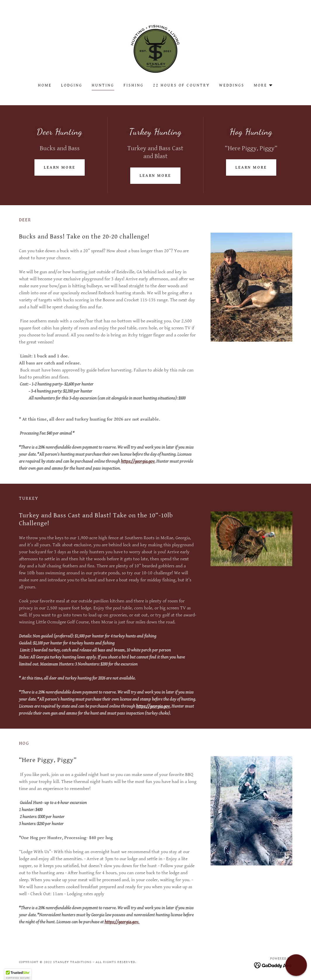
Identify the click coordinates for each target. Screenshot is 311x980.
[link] (156, 45)
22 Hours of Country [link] (181, 85)
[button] (263, 85)
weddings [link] (232, 85)
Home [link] (45, 85)
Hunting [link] (103, 85)
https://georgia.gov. (138, 461)
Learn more (60, 167)
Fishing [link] (134, 85)
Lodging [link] (72, 85)
